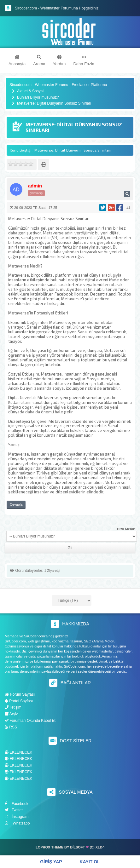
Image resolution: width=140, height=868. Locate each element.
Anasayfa (17, 60)
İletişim (13, 707)
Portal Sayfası (19, 701)
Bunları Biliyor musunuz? (38, 98)
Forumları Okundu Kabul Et (30, 721)
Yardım (59, 60)
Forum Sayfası (20, 694)
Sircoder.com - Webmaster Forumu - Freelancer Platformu (58, 85)
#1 (128, 208)
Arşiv (11, 714)
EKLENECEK (18, 753)
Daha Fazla (84, 60)
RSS (11, 727)
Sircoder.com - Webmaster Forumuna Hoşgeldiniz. (57, 8)
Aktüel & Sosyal (30, 91)
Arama (39, 60)
